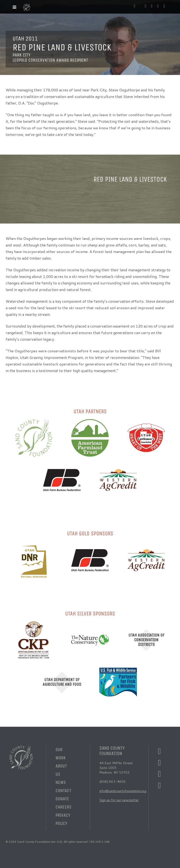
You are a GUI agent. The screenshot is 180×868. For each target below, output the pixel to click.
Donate (62, 799)
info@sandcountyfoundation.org (123, 791)
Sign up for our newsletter (119, 800)
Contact (64, 791)
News (61, 782)
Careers (64, 807)
